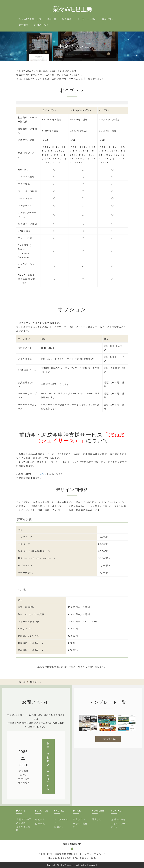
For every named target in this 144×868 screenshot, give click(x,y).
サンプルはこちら (108, 739)
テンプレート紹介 (87, 19)
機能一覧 (52, 19)
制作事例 (67, 19)
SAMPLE (59, 811)
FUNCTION (42, 811)
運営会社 (24, 25)
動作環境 (40, 824)
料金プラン (108, 19)
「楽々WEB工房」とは (29, 19)
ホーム (22, 682)
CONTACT (117, 811)
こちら (43, 474)
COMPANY (98, 811)
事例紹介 (59, 827)
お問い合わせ (41, 25)
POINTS (21, 811)
